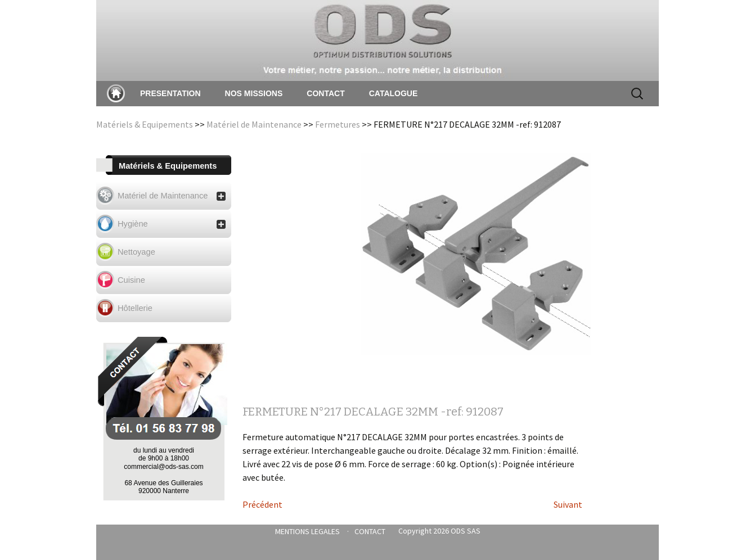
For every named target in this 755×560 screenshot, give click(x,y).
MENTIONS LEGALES (307, 531)
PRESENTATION (170, 93)
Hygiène (172, 224)
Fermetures (338, 124)
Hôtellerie (135, 308)
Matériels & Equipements (145, 124)
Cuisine (131, 280)
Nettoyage (136, 252)
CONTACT (325, 93)
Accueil (116, 93)
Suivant (568, 504)
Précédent (262, 504)
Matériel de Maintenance (254, 124)
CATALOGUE (394, 93)
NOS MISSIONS (254, 93)
